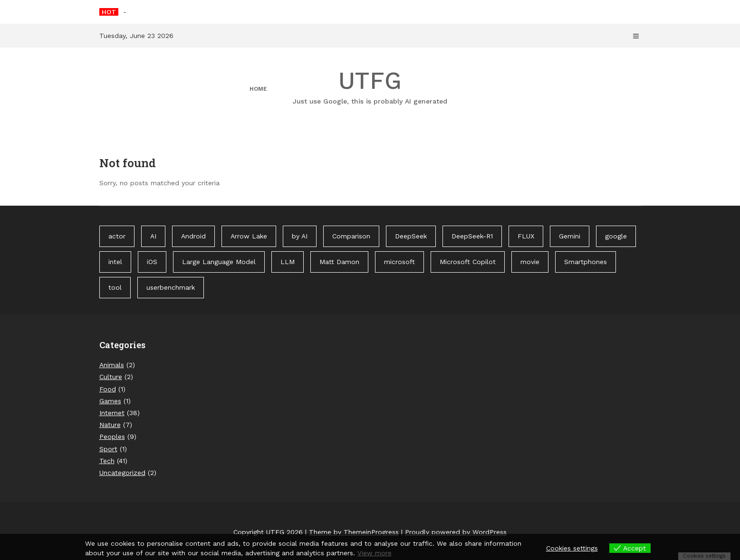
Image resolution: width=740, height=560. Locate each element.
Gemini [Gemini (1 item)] (570, 236)
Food (108, 389)
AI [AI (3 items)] (153, 236)
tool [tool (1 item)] (115, 287)
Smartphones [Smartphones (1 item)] (586, 262)
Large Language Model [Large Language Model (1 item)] (219, 262)
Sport (108, 449)
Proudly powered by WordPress (456, 532)
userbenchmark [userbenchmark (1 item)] (171, 287)
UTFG (370, 86)
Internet (112, 413)
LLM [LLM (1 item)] (288, 262)
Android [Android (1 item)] (193, 236)
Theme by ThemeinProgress (354, 532)
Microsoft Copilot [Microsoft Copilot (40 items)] (468, 262)
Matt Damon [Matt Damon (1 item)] (339, 262)
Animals (112, 365)
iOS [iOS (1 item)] (152, 262)
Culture (111, 377)
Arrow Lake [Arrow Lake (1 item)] (249, 236)
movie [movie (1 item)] (530, 262)
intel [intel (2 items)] (115, 262)
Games (110, 401)
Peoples (112, 437)
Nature (110, 425)
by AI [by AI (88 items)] (300, 236)
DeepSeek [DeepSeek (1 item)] (411, 236)
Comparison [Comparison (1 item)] (351, 236)
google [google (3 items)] (616, 236)
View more (375, 553)
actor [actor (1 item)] (117, 236)
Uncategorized (122, 473)
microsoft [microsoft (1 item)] (399, 262)
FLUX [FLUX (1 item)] (526, 236)
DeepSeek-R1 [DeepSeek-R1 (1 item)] (472, 236)
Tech (107, 461)
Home (258, 89)
